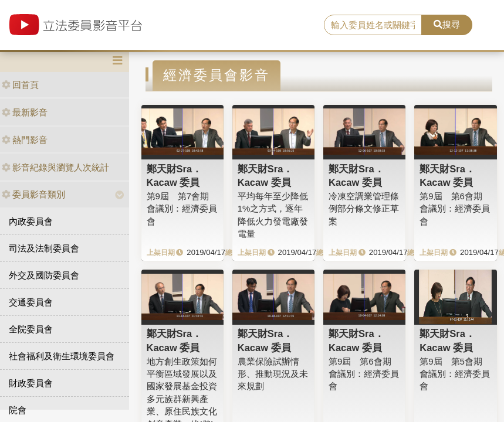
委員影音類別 (33, 194)
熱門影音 (25, 140)
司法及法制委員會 (44, 248)
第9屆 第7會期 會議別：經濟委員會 (182, 209)
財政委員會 (31, 383)
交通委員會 (31, 302)
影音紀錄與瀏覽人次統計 (55, 167)
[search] (373, 25)
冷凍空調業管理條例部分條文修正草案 (364, 209)
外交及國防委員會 (44, 275)
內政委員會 (31, 221)
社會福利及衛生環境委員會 (62, 356)
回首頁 (20, 85)
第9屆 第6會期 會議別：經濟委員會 (455, 209)
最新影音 (25, 112)
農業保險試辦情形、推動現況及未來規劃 (273, 374)
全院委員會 (31, 329)
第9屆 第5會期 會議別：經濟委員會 (455, 374)
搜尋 (447, 24)
